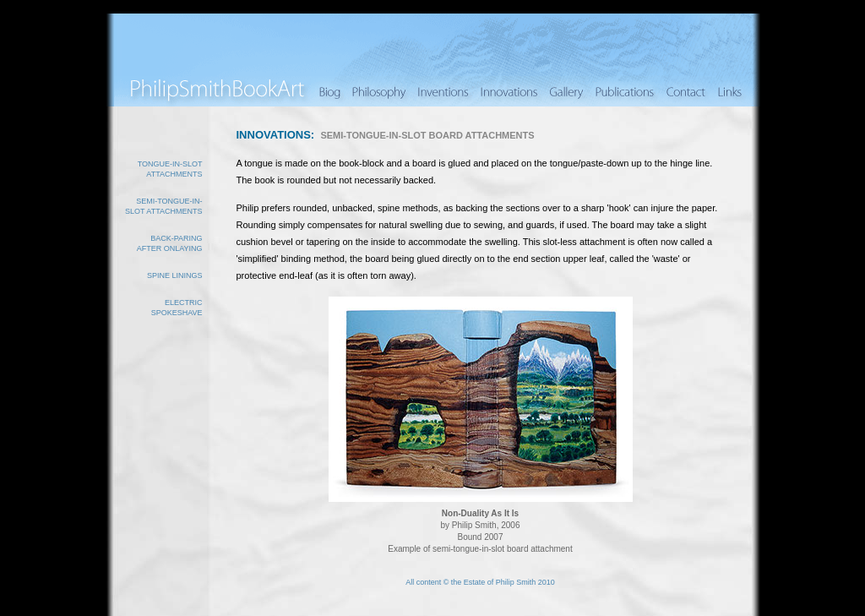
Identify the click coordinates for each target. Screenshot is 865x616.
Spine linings (175, 275)
